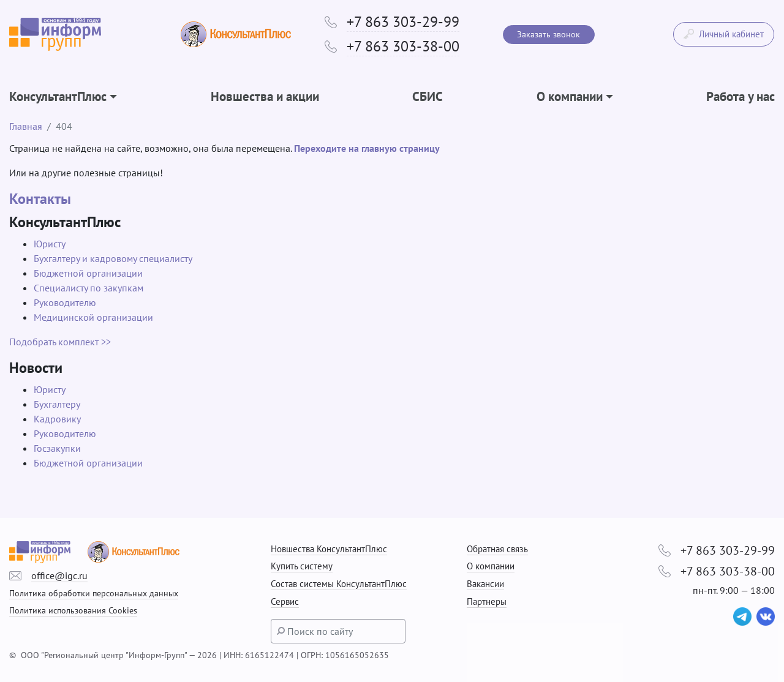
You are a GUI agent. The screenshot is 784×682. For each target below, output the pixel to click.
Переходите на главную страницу (367, 148)
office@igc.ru (59, 575)
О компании (491, 566)
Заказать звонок (548, 34)
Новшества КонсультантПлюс (329, 549)
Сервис (285, 601)
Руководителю (65, 302)
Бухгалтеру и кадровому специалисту (113, 258)
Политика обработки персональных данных (94, 593)
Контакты (40, 199)
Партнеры (487, 601)
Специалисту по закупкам (89, 288)
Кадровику (57, 419)
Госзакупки (57, 448)
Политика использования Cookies (73, 610)
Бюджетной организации (88, 273)
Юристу (50, 244)
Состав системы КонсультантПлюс (339, 584)
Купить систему (302, 566)
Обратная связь (497, 549)
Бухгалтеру (57, 404)
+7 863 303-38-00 (403, 46)
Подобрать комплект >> (60, 342)
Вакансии (485, 584)
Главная (26, 126)
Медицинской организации (93, 317)
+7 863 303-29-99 (403, 22)
